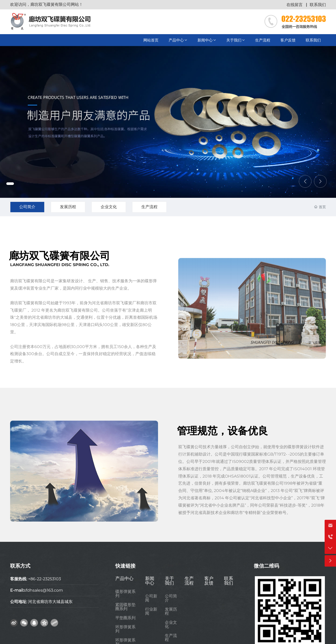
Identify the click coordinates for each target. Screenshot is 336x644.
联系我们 (318, 5)
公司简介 (27, 207)
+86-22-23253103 (44, 579)
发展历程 (68, 207)
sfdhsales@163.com (43, 590)
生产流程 (149, 207)
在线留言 (295, 5)
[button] (10, 184)
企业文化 (109, 207)
